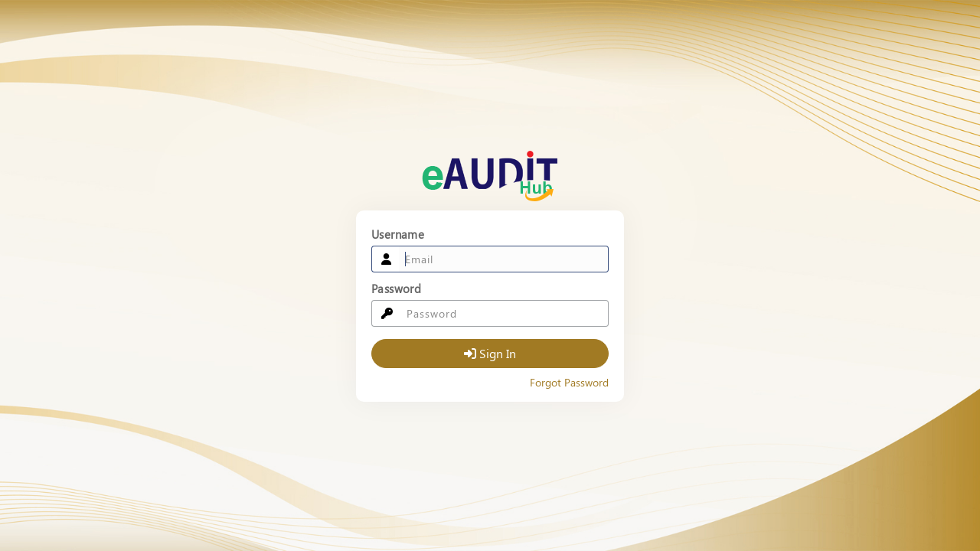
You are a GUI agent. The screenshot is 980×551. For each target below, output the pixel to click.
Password (396, 289)
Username (398, 234)
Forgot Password (569, 382)
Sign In (490, 353)
